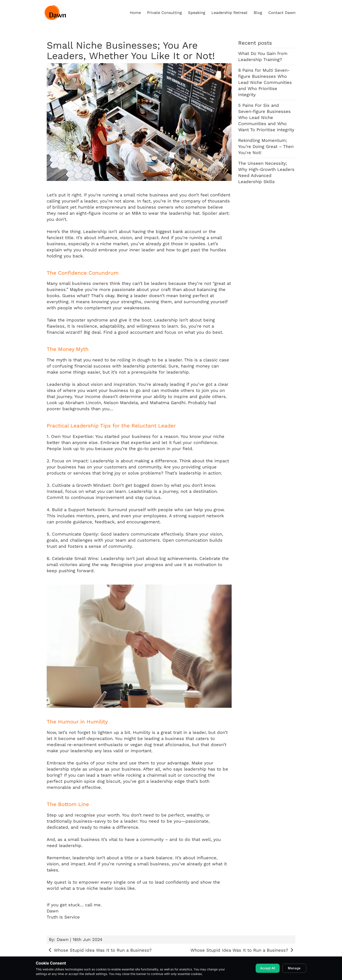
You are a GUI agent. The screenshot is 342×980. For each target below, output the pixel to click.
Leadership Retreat (229, 13)
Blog (258, 13)
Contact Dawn (282, 13)
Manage (294, 968)
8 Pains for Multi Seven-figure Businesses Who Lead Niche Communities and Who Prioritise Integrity (265, 82)
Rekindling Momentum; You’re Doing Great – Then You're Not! (266, 146)
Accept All (268, 968)
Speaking (197, 13)
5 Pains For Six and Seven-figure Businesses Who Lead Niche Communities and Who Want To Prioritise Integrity (266, 117)
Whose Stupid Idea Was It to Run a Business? (99, 950)
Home (135, 13)
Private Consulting (164, 13)
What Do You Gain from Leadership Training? (263, 56)
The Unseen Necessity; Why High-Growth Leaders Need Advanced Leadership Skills (266, 172)
